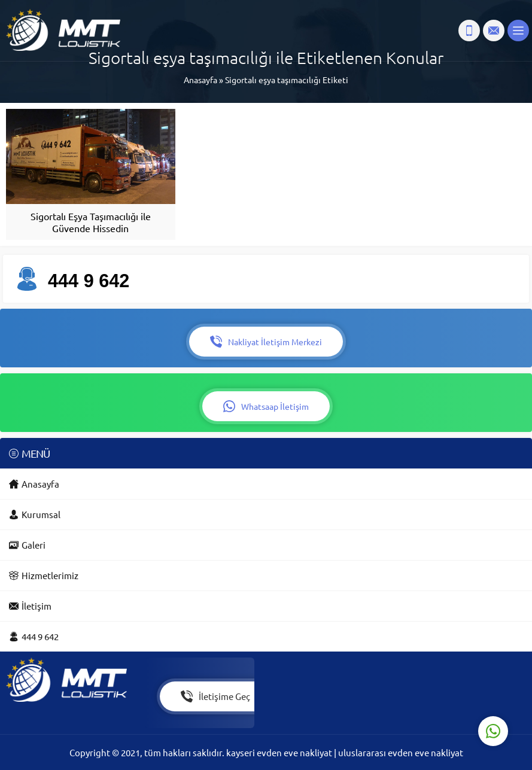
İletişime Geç (215, 696)
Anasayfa (200, 80)
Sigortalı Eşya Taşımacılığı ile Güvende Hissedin (91, 222)
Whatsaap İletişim (266, 406)
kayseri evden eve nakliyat (280, 752)
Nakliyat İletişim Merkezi (266, 342)
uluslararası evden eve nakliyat (401, 752)
